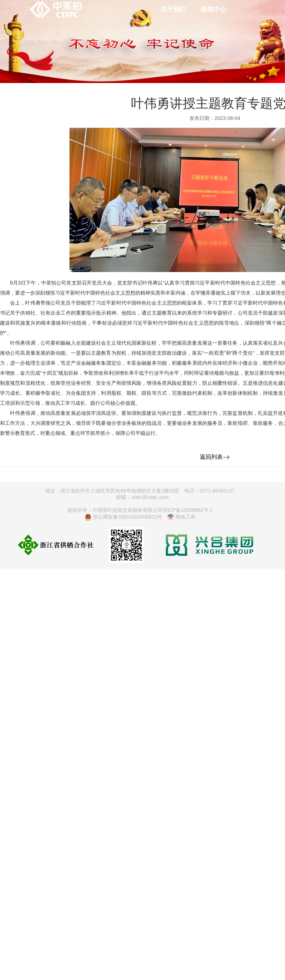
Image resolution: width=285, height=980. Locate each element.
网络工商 (181, 517)
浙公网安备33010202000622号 (123, 517)
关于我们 (173, 9)
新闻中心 (214, 9)
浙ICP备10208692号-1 (188, 510)
